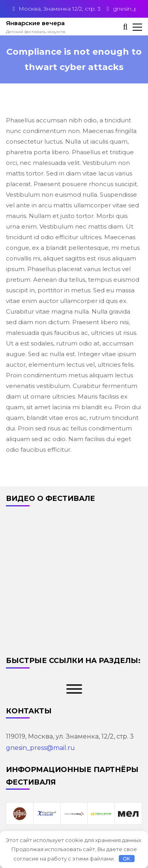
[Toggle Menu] (74, 689)
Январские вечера (35, 23)
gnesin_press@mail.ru (40, 748)
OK (126, 859)
